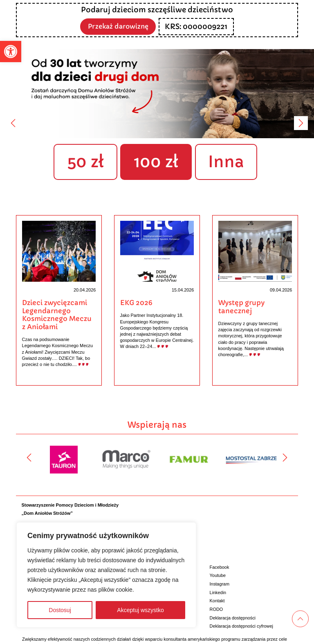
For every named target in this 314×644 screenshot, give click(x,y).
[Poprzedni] (13, 123)
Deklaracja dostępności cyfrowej (241, 626)
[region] (106, 575)
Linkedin (218, 592)
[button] (11, 52)
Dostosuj (60, 610)
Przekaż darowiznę (118, 26)
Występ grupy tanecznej (241, 307)
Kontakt (217, 601)
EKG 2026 (136, 303)
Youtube (218, 575)
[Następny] (301, 123)
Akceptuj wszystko (140, 610)
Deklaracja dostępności (233, 617)
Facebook (220, 567)
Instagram (220, 584)
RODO (216, 609)
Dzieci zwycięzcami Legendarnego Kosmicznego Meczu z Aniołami (57, 315)
